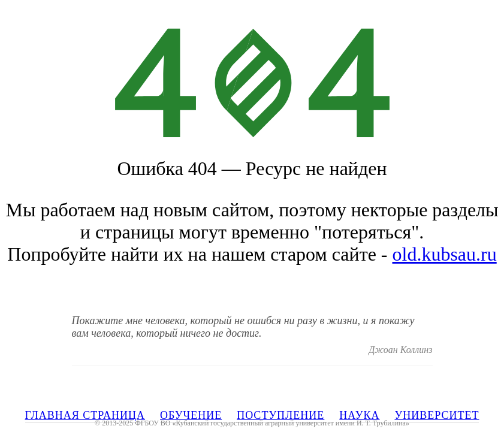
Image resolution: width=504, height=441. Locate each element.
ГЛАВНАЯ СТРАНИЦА (85, 415)
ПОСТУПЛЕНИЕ (280, 415)
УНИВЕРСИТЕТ (437, 415)
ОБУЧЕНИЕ (191, 415)
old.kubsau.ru (445, 254)
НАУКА (359, 415)
